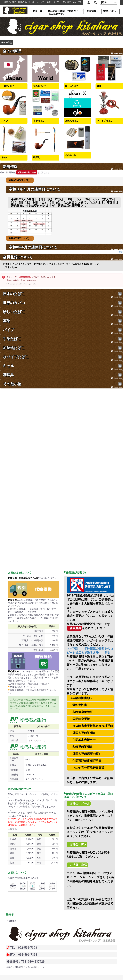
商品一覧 (38, 11)
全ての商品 (7, 43)
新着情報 (92, 11)
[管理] (120, 252)
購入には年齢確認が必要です (56, 12)
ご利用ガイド (74, 11)
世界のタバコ (28, 2)
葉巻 (53, 2)
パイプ (60, 2)
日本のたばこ (14, 2)
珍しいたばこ (43, 2)
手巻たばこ (70, 2)
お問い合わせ (110, 11)
